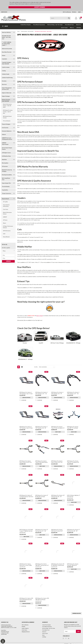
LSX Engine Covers (6, 150)
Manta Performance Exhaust (7, 210)
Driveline (4, 78)
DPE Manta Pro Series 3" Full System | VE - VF (73, 527)
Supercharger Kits (6, 180)
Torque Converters (7, 190)
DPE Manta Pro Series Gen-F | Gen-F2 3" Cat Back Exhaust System (57, 459)
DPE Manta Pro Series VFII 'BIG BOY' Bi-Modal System (42, 596)
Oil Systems (5, 163)
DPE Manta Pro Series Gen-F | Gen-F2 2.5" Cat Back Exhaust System (25, 459)
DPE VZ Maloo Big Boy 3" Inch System (73, 493)
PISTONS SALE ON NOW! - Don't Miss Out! (6, 34)
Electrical (4, 81)
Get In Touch (64, 25)
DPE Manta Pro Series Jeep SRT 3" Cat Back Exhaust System (73, 424)
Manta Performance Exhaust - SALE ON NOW (7, 103)
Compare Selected (77, 610)
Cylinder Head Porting (7, 75)
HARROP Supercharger (5, 141)
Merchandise (5, 160)
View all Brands (6, 234)
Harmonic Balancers (7, 128)
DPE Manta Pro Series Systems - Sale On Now (8, 109)
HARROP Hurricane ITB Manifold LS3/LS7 (7, 136)
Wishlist (74, 9)
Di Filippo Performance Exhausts (8, 224)
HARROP (5, 214)
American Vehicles (6, 29)
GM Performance (7, 228)
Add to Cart (58, 429)
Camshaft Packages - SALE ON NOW (7, 60)
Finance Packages (6, 121)
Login (23, 625)
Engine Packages (6, 93)
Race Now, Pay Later (7, 49)
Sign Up (27, 625)
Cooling (4, 68)
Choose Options (26, 395)
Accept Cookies (61, 3)
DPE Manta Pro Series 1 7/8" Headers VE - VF (41, 424)
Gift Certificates (67, 9)
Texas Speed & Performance (6, 203)
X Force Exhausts (7, 118)
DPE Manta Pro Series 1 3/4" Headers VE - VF (57, 390)
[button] (8, 248)
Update (8, 258)
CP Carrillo (5, 199)
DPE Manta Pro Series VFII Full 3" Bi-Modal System (26, 596)
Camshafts (5, 56)
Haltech (4, 131)
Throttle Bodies (6, 183)
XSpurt (4, 220)
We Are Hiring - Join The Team (55, 22)
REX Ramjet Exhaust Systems (7, 114)
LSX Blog (79, 25)
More (72, 25)
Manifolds (4, 156)
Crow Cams (6, 206)
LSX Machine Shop (6, 153)
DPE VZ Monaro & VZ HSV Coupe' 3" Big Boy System (26, 527)
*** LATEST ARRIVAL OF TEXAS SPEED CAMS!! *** (7, 41)
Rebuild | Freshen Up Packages (7, 168)
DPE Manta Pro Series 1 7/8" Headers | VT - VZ (73, 390)
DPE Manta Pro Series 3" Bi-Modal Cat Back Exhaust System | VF (42, 493)
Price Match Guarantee (39, 22)
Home (18, 28)
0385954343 (4, 9)
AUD (80, 9)
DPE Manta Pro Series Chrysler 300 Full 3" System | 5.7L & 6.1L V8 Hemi (73, 562)
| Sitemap (17, 642)
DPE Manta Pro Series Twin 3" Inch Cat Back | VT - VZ (58, 424)
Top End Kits (5, 187)
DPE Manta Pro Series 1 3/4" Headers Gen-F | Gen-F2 (26, 390)
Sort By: (36, 364)
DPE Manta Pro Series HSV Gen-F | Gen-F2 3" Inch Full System (57, 527)
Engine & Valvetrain (7, 90)
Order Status (24, 627)
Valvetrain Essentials (7, 46)
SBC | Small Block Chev (6, 176)
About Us (78, 22)
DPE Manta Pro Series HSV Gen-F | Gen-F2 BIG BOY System (26, 562)
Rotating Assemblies (7, 172)
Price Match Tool (69, 22)
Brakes (4, 52)
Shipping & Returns (26, 629)
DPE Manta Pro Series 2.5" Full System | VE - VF (58, 493)
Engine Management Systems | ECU (7, 86)
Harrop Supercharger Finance (7, 145)
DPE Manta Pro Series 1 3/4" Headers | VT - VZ (41, 390)
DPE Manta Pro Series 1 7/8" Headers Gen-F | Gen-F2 (26, 424)
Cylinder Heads (6, 71)
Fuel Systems (5, 125)
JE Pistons (5, 217)
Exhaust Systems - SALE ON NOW (6, 97)
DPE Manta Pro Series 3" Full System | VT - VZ (42, 527)
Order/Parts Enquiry (26, 22)
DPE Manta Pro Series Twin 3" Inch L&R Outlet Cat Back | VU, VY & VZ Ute (41, 459)
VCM (4, 231)
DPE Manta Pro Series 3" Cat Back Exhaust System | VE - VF (26, 493)
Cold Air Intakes (6, 64)
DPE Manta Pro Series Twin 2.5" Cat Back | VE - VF (73, 459)
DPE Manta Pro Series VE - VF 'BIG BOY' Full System (58, 562)
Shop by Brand (5, 196)
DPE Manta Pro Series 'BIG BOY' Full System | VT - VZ (42, 562)
